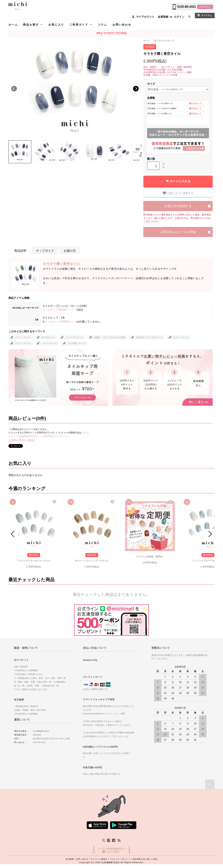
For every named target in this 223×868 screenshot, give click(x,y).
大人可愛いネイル (76, 343)
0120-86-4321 (187, 7)
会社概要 (70, 859)
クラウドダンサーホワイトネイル (34, 561)
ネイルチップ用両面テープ (58, 310)
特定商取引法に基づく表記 (145, 859)
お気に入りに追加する (178, 193)
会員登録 (163, 17)
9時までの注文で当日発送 (111, 33)
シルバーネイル (49, 343)
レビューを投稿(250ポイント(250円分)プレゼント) (38, 436)
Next (136, 89)
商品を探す (33, 25)
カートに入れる (180, 181)
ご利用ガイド (81, 25)
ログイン (179, 17)
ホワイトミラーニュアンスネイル (92, 561)
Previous (14, 89)
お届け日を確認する (178, 206)
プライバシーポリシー (120, 859)
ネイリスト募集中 (99, 859)
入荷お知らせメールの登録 (178, 232)
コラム (103, 25)
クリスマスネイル (74, 337)
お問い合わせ (122, 25)
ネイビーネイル (181, 337)
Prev (13, 534)
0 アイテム (204, 15)
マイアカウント (145, 17)
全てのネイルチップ (164, 41)
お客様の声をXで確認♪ (22, 440)
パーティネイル (23, 337)
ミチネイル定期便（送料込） (150, 557)
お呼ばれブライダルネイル (149, 337)
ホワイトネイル (23, 343)
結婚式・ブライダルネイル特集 (109, 337)
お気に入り (56, 25)
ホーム (13, 25)
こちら (85, 433)
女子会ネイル (48, 337)
